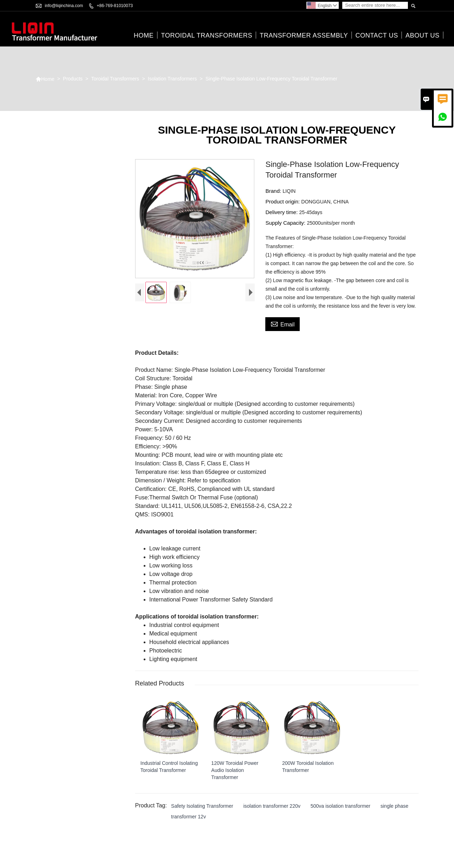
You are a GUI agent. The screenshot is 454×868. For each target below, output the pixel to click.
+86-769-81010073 (115, 6)
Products (73, 79)
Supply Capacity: (286, 223)
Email (283, 324)
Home (144, 36)
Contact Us (377, 36)
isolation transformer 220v (272, 806)
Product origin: (283, 202)
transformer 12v (188, 817)
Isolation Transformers (173, 79)
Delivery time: (282, 212)
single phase (395, 806)
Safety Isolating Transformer (202, 806)
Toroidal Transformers (207, 36)
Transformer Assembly (304, 36)
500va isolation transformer (340, 806)
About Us (422, 36)
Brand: (274, 191)
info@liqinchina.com (64, 6)
